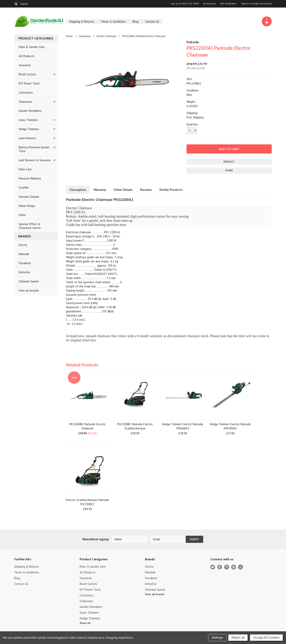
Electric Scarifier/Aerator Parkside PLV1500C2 (87, 502)
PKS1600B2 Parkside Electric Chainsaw (87, 426)
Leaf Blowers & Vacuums (35, 160)
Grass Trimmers (28, 120)
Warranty (100, 190)
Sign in (245, 4)
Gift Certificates (228, 4)
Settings (217, 638)
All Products (27, 56)
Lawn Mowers (27, 138)
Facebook (220, 567)
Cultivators (26, 93)
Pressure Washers (30, 178)
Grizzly (23, 245)
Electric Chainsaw (107, 36)
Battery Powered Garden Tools (34, 149)
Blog (136, 22)
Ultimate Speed (29, 281)
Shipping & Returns (82, 22)
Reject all (238, 638)
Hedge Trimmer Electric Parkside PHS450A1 (230, 426)
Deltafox (24, 272)
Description (78, 190)
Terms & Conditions (113, 22)
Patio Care (25, 169)
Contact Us (152, 22)
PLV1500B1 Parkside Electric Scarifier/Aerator (135, 426)
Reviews (146, 190)
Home (69, 36)
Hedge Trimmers (29, 129)
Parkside (24, 254)
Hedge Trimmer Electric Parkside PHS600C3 (183, 426)
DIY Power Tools (29, 83)
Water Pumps (27, 206)
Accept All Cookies (266, 638)
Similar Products (171, 190)
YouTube (241, 567)
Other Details (123, 190)
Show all (85, 623)
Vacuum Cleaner (29, 197)
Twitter (213, 567)
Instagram (227, 567)
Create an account (262, 4)
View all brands (29, 290)
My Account (209, 4)
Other (22, 215)
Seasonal (25, 65)
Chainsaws (25, 102)
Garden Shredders (30, 111)
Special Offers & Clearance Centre (30, 226)
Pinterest (234, 567)
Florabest (25, 263)
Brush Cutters (27, 74)
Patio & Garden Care (32, 47)
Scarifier (24, 188)
